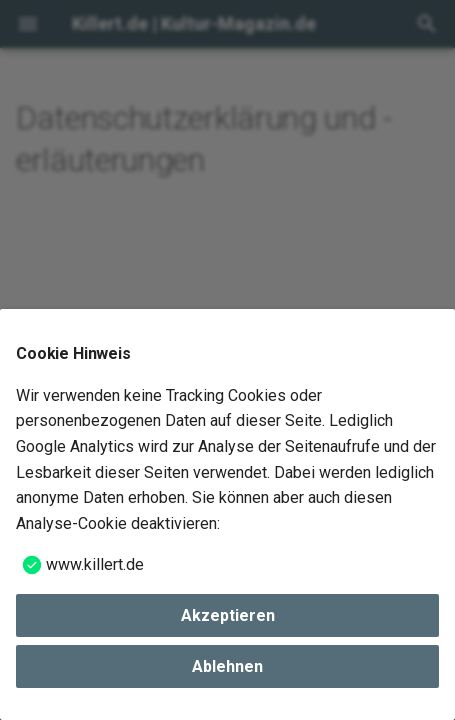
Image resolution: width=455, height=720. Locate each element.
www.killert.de (95, 564)
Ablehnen (227, 666)
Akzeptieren (228, 615)
